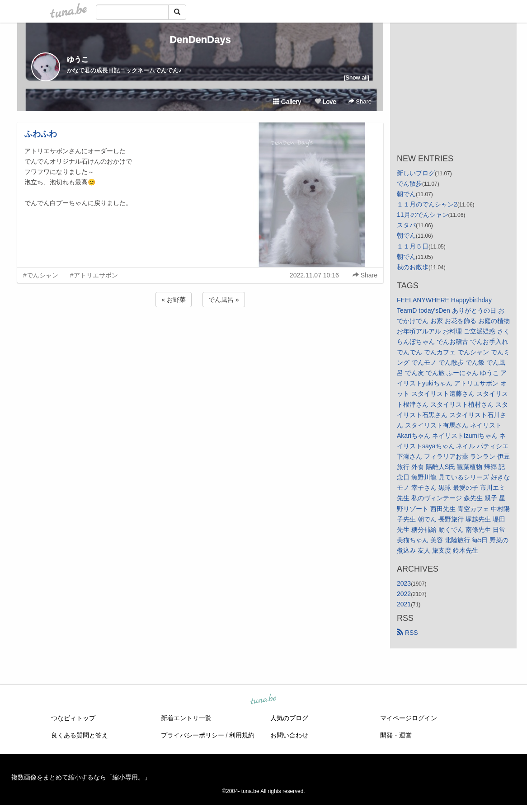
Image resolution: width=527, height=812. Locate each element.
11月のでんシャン (423, 215)
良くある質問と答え (80, 735)
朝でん (406, 194)
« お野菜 (174, 300)
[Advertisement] (200, 333)
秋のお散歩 (413, 267)
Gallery (287, 102)
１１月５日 (413, 246)
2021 (404, 604)
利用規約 (242, 735)
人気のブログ (289, 718)
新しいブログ (416, 173)
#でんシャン (41, 275)
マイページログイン (409, 718)
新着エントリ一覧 (186, 718)
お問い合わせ (289, 735)
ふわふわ (41, 134)
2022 (404, 594)
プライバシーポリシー (193, 735)
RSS (407, 633)
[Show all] (357, 77)
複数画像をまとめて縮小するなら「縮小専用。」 (81, 777)
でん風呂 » (224, 300)
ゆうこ (78, 59)
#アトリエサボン (94, 275)
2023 (404, 583)
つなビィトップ (73, 718)
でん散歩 (409, 183)
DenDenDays (200, 40)
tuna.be (263, 700)
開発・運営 (396, 735)
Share (360, 101)
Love (325, 102)
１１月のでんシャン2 (427, 204)
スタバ (406, 225)
